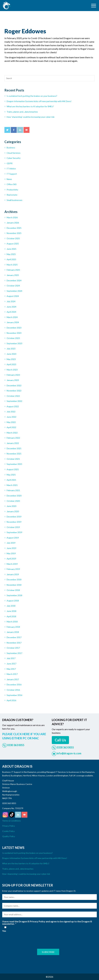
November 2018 (14, 585)
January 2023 (13, 380)
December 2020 (14, 496)
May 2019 (11, 553)
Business (11, 148)
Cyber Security (14, 158)
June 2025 (11, 249)
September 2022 (14, 401)
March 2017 (12, 674)
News (9, 179)
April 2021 (11, 480)
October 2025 (13, 238)
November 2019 (14, 522)
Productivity (12, 190)
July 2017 (11, 658)
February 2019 (13, 569)
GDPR (10, 163)
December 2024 (14, 280)
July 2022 (11, 412)
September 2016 (14, 695)
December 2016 (14, 685)
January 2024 (13, 322)
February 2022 (13, 438)
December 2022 (14, 385)
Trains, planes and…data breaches (22, 112)
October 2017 (13, 648)
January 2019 (13, 574)
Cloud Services (14, 153)
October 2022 (13, 396)
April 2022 (11, 427)
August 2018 (13, 601)
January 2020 (13, 511)
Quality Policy (9, 836)
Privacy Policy (9, 826)
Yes (5, 929)
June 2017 (11, 664)
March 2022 (12, 433)
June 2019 (11, 548)
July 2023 (11, 349)
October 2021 (13, 459)
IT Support (12, 174)
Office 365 (12, 184)
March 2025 (12, 265)
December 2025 (14, 228)
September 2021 (14, 464)
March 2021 (12, 485)
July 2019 (11, 543)
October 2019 (13, 527)
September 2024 (14, 291)
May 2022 (11, 422)
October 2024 (13, 286)
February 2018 (13, 627)
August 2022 (13, 406)
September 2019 (14, 532)
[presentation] (25, 940)
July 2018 (11, 606)
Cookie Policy (8, 831)
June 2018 (11, 611)
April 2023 (11, 364)
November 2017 (14, 643)
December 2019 (14, 517)
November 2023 (14, 333)
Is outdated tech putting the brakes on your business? (32, 96)
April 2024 (11, 312)
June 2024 (11, 307)
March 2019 (12, 564)
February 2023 (13, 375)
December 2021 (14, 448)
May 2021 (11, 475)
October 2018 (13, 590)
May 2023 (11, 359)
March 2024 (12, 317)
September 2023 (14, 343)
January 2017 (13, 679)
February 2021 (13, 490)
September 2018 (14, 595)
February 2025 (13, 270)
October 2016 (13, 690)
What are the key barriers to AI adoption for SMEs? (30, 106)
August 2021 (13, 469)
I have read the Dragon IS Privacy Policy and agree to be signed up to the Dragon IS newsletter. (47, 923)
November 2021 (14, 454)
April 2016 (11, 700)
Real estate (12, 195)
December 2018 (14, 580)
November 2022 (14, 391)
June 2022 (11, 417)
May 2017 (11, 669)
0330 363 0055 (9, 803)
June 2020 (11, 506)
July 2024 (11, 301)
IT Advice (11, 168)
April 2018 (11, 616)
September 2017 (14, 653)
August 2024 (13, 296)
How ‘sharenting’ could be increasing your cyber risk (31, 117)
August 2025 (13, 244)
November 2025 (14, 233)
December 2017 (14, 637)
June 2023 (11, 354)
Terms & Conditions (11, 821)
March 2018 (12, 622)
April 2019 (11, 559)
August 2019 (13, 538)
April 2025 (11, 259)
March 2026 (12, 217)
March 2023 (12, 370)
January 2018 (13, 632)
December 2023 (14, 328)
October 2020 (13, 501)
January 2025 (13, 275)
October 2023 (13, 338)
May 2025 (11, 254)
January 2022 (13, 443)
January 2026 (13, 223)
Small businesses (15, 200)
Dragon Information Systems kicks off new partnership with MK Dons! (39, 101)
